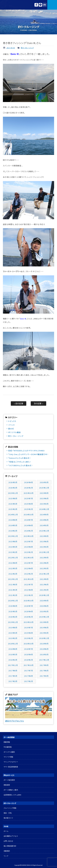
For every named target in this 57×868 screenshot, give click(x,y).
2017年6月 (44, 671)
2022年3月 (44, 568)
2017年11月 (13, 665)
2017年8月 (13, 671)
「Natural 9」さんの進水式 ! (19, 458)
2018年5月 (13, 654)
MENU (52, 5)
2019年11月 (13, 622)
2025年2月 (13, 509)
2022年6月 (44, 563)
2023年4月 (28, 547)
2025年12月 (44, 488)
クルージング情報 (10, 808)
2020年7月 (28, 606)
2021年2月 (13, 595)
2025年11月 (13, 493)
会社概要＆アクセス (11, 836)
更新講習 (7, 785)
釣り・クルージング (27, 48)
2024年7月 (28, 520)
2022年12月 (44, 552)
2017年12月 (44, 660)
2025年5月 (13, 504)
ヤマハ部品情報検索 (11, 767)
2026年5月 (13, 482)
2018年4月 (28, 654)
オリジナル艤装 (14, 432)
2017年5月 (13, 676)
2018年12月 (44, 638)
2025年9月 (44, 493)
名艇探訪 (7, 851)
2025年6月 (44, 498)
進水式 (11, 429)
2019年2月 (13, 638)
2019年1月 (28, 638)
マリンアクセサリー (11, 762)
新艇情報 (7, 742)
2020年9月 (44, 601)
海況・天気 (8, 813)
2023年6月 (44, 541)
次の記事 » (39, 403)
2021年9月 (44, 579)
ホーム (6, 831)
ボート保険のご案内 (11, 790)
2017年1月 (28, 681)
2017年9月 (44, 665)
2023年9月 (44, 536)
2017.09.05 (11, 48)
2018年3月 (44, 654)
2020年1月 (28, 617)
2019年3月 (44, 633)
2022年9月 (44, 558)
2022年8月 (13, 563)
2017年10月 (29, 665)
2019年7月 (28, 627)
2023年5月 (13, 547)
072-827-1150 (45, 5)
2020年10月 (29, 601)
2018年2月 (13, 660)
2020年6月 (44, 606)
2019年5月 (13, 633)
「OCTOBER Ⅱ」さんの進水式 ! (20, 465)
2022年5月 (13, 568)
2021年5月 (13, 590)
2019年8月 (13, 627)
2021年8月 (13, 584)
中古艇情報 (8, 747)
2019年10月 (29, 622)
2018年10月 (29, 644)
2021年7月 (28, 584)
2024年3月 (44, 525)
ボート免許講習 (9, 780)
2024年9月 (44, 514)
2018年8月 (13, 649)
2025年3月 (44, 504)
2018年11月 (13, 644)
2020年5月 (13, 611)
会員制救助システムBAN (12, 795)
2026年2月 (13, 488)
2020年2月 (13, 617)
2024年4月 (28, 525)
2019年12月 (44, 617)
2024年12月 (44, 509)
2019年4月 (28, 633)
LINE (40, 5)
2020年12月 (44, 595)
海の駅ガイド (8, 818)
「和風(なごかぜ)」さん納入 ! (20, 462)
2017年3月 (44, 676)
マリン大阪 (8, 5)
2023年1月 (28, 552)
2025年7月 (28, 498)
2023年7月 (28, 541)
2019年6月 (44, 627)
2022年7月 (28, 563)
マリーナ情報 (8, 757)
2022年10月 (29, 558)
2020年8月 (13, 606)
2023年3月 (44, 547)
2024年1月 (28, 531)
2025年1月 (28, 509)
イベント (11, 425)
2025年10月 (29, 493)
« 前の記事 (19, 403)
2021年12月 (44, 574)
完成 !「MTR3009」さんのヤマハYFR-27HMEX (26, 451)
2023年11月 (13, 536)
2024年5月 (13, 525)
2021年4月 (28, 590)
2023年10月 (29, 536)
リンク (6, 856)
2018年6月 (44, 649)
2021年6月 (44, 584)
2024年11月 (13, 514)
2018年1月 (28, 660)
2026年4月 (28, 482)
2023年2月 (13, 552)
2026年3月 (44, 482)
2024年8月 (13, 520)
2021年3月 (44, 590)
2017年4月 (28, 676)
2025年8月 (13, 498)
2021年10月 (29, 579)
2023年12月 (44, 531)
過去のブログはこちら (15, 721)
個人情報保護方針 (10, 846)
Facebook (36, 5)
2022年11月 (13, 558)
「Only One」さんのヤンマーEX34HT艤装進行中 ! (28, 454)
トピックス (12, 421)
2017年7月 (28, 671)
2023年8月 (13, 541)
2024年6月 (44, 520)
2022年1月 (28, 574)
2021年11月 (13, 579)
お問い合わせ (8, 841)
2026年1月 (28, 488)
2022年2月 (13, 574)
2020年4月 (28, 611)
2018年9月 (44, 644)
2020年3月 (44, 611)
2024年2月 (13, 531)
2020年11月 (13, 601)
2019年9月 (44, 622)
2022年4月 (28, 568)
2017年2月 (13, 681)
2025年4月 (28, 504)
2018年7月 (28, 649)
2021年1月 (28, 595)
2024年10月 (29, 514)
